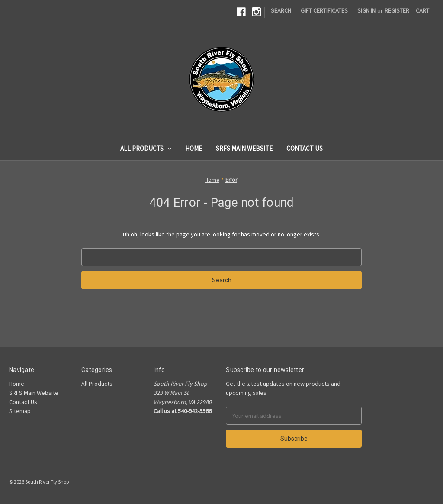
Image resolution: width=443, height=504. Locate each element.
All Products (146, 148)
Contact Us (305, 148)
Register (397, 10)
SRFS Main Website (244, 148)
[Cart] (422, 11)
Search (281, 10)
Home (194, 148)
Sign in (366, 10)
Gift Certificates (324, 10)
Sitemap (20, 411)
